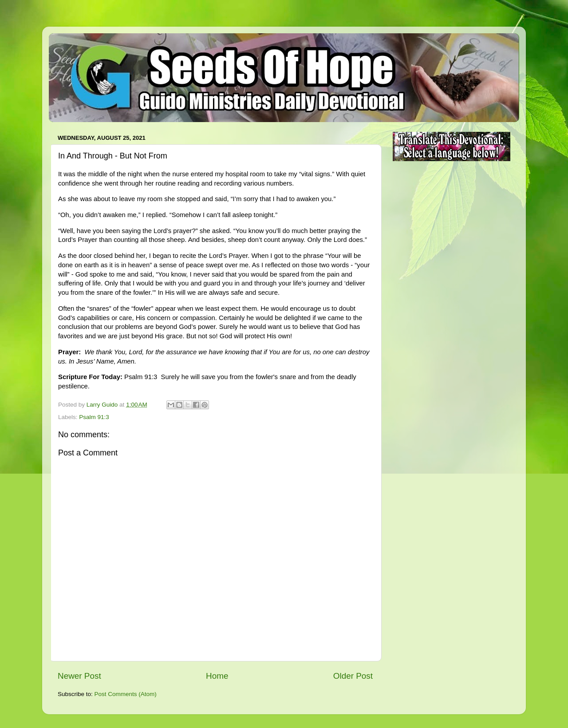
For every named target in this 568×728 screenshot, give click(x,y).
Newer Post (79, 676)
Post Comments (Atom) (126, 694)
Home (217, 676)
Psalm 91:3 (94, 417)
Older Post (353, 676)
